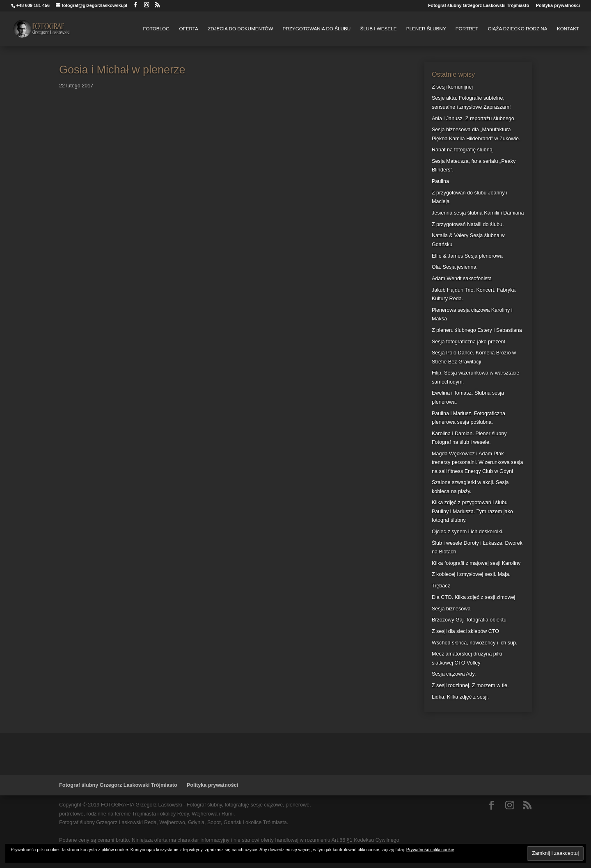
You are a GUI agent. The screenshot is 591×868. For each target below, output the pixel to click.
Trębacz (441, 586)
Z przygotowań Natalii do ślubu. (468, 224)
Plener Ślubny (426, 29)
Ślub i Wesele (378, 29)
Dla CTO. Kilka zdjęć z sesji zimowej (473, 597)
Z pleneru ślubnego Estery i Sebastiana (477, 330)
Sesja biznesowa (451, 609)
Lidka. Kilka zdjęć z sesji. (460, 697)
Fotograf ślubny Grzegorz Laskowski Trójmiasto (479, 6)
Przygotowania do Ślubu (317, 29)
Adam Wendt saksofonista (462, 279)
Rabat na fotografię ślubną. (463, 150)
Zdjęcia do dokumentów (240, 29)
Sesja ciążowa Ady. (454, 674)
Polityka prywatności (558, 6)
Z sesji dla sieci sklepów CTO (465, 631)
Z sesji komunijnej (452, 87)
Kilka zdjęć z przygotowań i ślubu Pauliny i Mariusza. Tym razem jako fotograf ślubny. (472, 511)
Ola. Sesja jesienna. (455, 267)
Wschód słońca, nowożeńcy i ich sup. (475, 643)
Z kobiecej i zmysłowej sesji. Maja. (471, 574)
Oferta (189, 29)
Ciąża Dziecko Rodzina (518, 29)
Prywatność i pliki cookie (430, 850)
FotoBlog (156, 29)
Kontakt (568, 29)
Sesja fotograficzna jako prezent (468, 342)
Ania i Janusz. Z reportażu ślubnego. (474, 119)
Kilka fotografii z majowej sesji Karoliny (476, 563)
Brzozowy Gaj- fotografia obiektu (469, 620)
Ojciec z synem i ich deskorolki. (468, 532)
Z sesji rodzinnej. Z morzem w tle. (470, 685)
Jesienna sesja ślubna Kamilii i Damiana (478, 213)
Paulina (440, 181)
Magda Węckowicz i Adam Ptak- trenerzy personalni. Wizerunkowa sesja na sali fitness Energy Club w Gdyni (478, 463)
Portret (467, 29)
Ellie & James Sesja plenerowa (467, 256)
